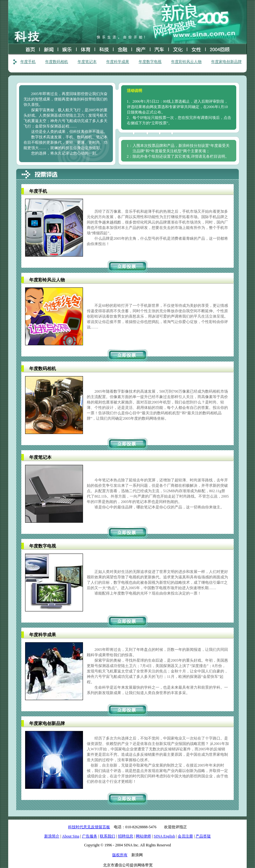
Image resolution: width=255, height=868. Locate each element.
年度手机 (28, 62)
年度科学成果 (118, 62)
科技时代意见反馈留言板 (89, 827)
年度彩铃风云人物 (186, 62)
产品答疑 (203, 836)
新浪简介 (52, 836)
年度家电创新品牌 (226, 62)
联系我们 (107, 836)
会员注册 (185, 836)
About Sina (71, 836)
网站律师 (143, 836)
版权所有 (120, 855)
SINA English (164, 836)
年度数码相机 (57, 62)
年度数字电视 (150, 62)
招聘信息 (126, 836)
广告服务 (90, 836)
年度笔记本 (87, 62)
